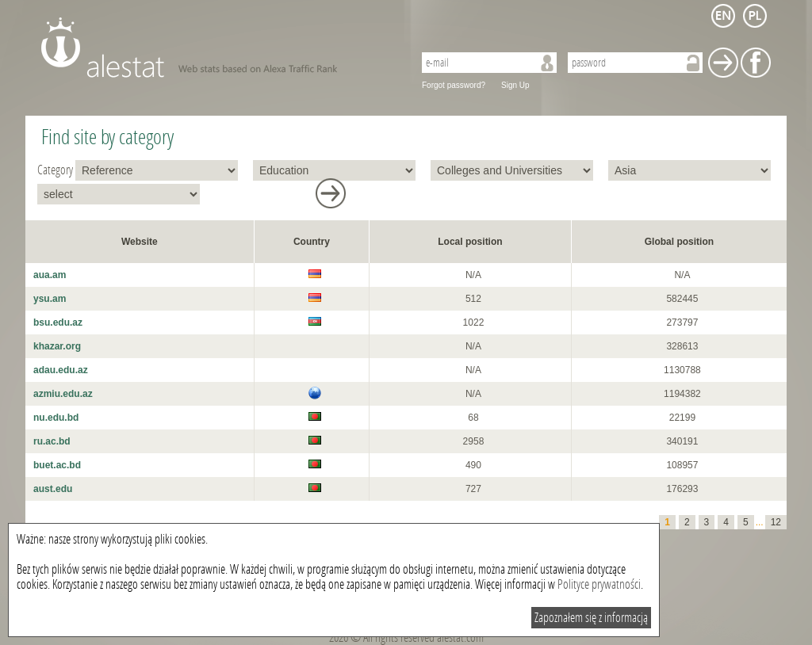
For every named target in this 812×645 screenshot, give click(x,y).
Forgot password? (454, 85)
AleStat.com (218, 48)
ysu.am (50, 299)
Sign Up (515, 85)
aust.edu (53, 489)
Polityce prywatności (599, 584)
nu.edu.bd (56, 418)
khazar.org (57, 346)
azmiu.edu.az (63, 394)
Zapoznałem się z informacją (591, 618)
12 (776, 522)
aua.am (50, 275)
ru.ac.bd (52, 441)
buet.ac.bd (57, 465)
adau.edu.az (61, 370)
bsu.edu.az (58, 322)
